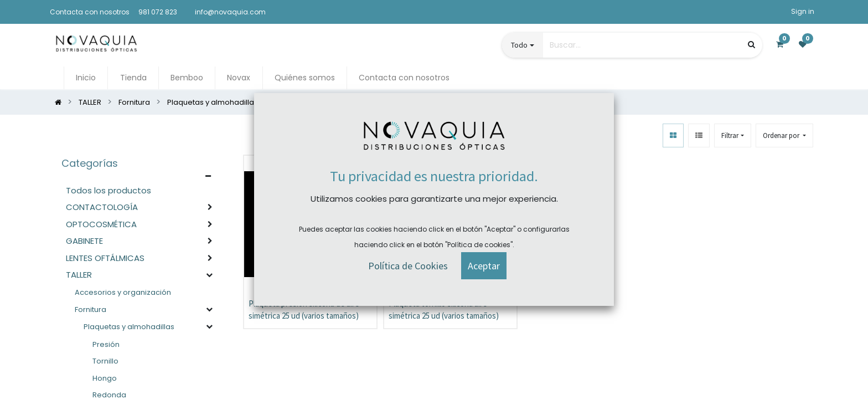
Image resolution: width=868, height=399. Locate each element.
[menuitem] (86, 78)
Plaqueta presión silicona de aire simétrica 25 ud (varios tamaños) (304, 310)
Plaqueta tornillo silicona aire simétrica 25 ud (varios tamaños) (444, 310)
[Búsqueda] (751, 45)
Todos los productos (108, 190)
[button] (784, 135)
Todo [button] (519, 45)
